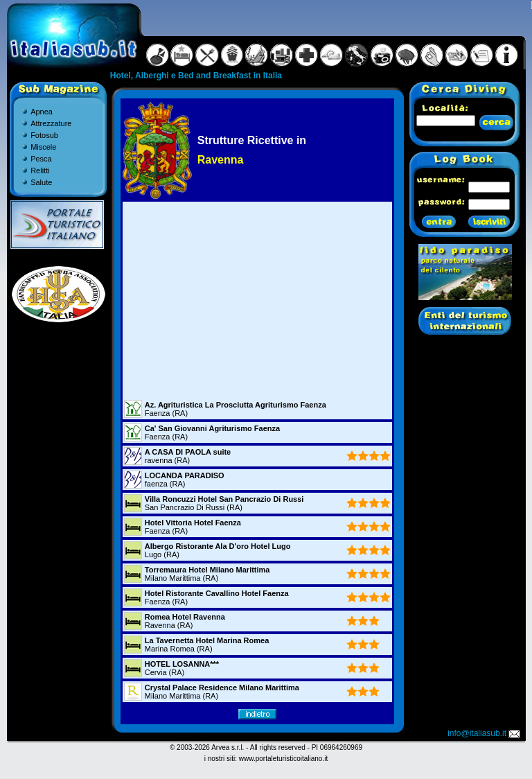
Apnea (42, 112)
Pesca (41, 159)
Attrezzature (51, 123)
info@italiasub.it (485, 733)
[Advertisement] (257, 300)
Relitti (40, 170)
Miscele (43, 147)
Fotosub (44, 135)
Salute (41, 182)
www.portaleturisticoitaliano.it (283, 759)
